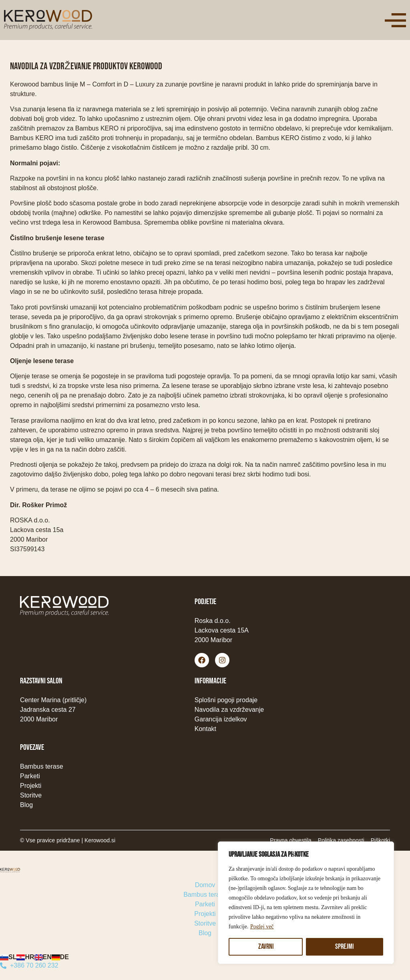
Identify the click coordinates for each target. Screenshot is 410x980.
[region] (306, 903)
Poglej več (262, 927)
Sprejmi (345, 947)
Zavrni (266, 947)
